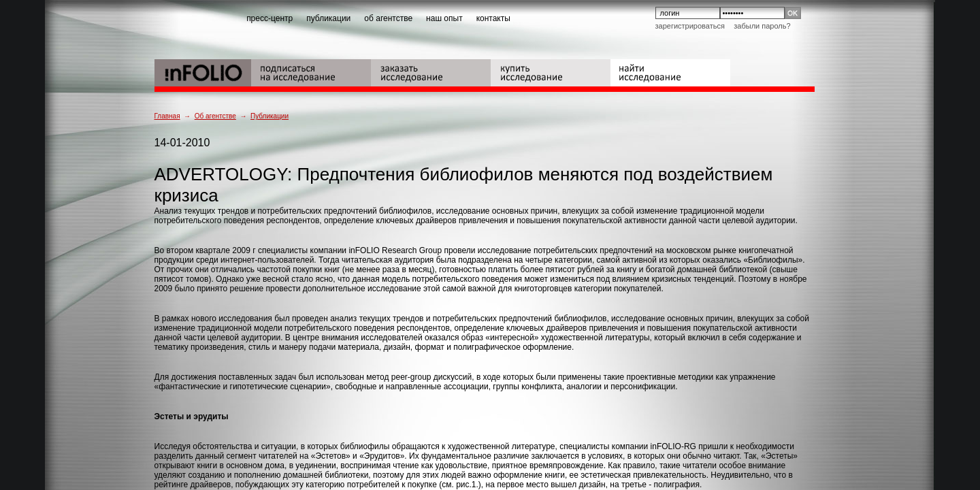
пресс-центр (269, 18)
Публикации (269, 116)
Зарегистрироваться (690, 26)
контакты (493, 18)
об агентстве (388, 18)
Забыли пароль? (762, 26)
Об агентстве (215, 116)
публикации (328, 18)
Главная (167, 116)
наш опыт (444, 18)
